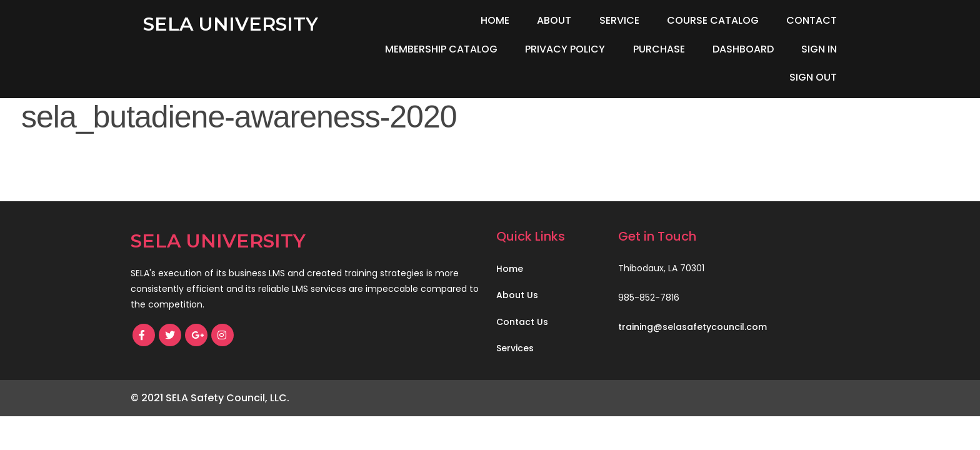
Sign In (819, 49)
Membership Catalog (441, 49)
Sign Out (813, 77)
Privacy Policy (565, 49)
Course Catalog (713, 20)
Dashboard (743, 49)
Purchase (659, 49)
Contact (812, 20)
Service (619, 20)
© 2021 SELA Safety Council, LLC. (210, 398)
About (554, 20)
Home (495, 20)
